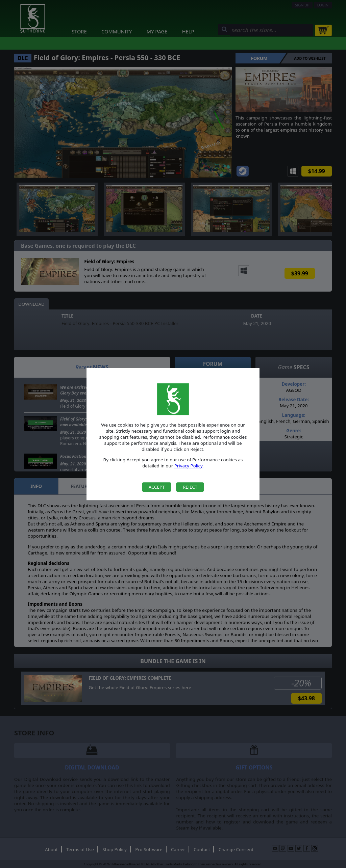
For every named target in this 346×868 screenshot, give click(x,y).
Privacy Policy (189, 466)
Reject (190, 487)
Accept (157, 487)
